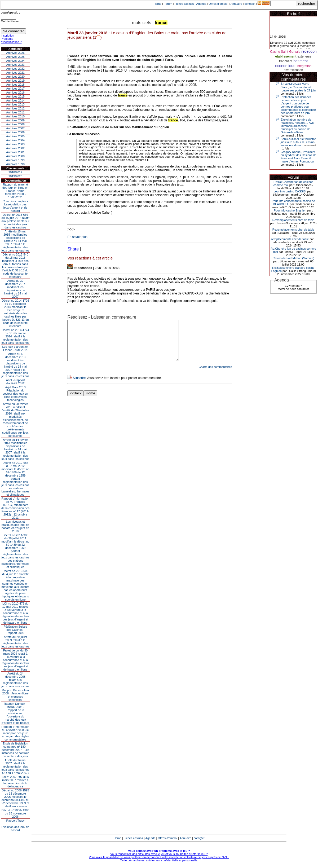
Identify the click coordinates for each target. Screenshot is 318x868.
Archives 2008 (15, 124)
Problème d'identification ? (11, 40)
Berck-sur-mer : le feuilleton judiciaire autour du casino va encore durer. (299, 142)
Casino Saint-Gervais (285, 52)
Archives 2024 (15, 61)
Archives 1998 (15, 164)
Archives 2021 (15, 73)
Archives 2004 (15, 140)
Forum (168, 4)
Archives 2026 (15, 53)
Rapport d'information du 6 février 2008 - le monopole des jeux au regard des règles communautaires (16, 733)
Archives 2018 (15, 85)
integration (304, 66)
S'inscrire (79, 386)
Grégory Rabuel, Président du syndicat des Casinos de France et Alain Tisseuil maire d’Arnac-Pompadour (299, 157)
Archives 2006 (15, 132)
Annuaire (236, 4)
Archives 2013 (15, 104)
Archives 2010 (15, 116)
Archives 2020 (15, 77)
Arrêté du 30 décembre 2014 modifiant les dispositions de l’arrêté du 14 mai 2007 (16, 289)
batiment (301, 61)
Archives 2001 (15, 152)
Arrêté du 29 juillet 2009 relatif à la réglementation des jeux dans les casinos (16, 642)
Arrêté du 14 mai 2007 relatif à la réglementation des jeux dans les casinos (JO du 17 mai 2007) (16, 766)
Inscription (7, 36)
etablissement (286, 56)
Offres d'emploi (218, 4)
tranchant (286, 61)
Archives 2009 (15, 120)
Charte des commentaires (215, 375)
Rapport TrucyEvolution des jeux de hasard (16, 825)
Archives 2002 (15, 148)
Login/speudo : (10, 12)
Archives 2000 (15, 156)
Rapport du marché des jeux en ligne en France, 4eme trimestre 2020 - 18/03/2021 (15, 191)
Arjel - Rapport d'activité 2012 (16, 382)
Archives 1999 (15, 160)
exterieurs (305, 56)
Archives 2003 (15, 144)
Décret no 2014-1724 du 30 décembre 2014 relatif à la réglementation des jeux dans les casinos (16, 336)
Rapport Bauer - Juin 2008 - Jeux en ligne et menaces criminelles (15, 695)
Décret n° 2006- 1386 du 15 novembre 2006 (16, 813)
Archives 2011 (15, 112)
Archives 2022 (15, 69)
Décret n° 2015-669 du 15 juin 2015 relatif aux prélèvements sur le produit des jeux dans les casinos (15, 221)
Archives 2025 (15, 57)
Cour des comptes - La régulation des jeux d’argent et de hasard (15, 206)
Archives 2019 (15, 81)
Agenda (201, 4)
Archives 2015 (15, 96)
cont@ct (250, 4)
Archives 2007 (15, 128)
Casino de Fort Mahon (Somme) (293, 258)
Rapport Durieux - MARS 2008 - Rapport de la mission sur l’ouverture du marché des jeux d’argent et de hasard (15, 713)
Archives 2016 (15, 92)
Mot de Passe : (10, 21)
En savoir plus (77, 237)
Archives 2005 (15, 136)
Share (73, 249)
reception (309, 51)
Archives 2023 (15, 65)
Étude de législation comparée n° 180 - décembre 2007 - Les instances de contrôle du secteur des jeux (15, 750)
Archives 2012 (15, 108)
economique (285, 66)
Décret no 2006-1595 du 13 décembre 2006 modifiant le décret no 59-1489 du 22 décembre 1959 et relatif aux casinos (16, 798)
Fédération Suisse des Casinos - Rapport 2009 (16, 630)
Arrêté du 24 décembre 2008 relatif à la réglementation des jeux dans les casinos (16, 680)
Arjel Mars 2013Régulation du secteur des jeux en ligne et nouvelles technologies (15, 394)
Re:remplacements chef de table (293, 220)
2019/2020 (15, 176)
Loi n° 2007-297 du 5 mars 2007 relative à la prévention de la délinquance (15, 782)
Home (158, 4)
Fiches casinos (184, 4)
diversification (293, 70)
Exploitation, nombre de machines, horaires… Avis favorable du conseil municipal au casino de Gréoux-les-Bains (297, 126)
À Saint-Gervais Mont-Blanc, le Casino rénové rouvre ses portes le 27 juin (298, 87)
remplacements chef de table (290, 239)
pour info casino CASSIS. (290, 191)
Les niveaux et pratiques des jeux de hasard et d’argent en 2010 (16, 526)
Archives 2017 (15, 89)
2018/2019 (15, 172)
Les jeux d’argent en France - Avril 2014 (15, 348)
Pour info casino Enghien (290, 210)
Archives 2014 (15, 100)
